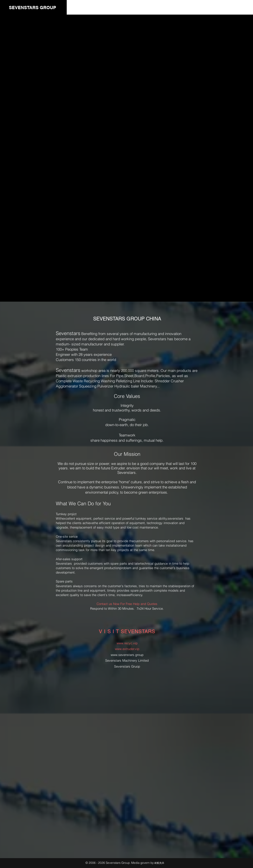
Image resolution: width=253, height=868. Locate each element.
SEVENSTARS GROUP (32, 8)
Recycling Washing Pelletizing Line (112, 381)
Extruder (118, 468)
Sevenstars (64, 563)
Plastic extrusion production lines (82, 376)
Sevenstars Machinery (121, 660)
